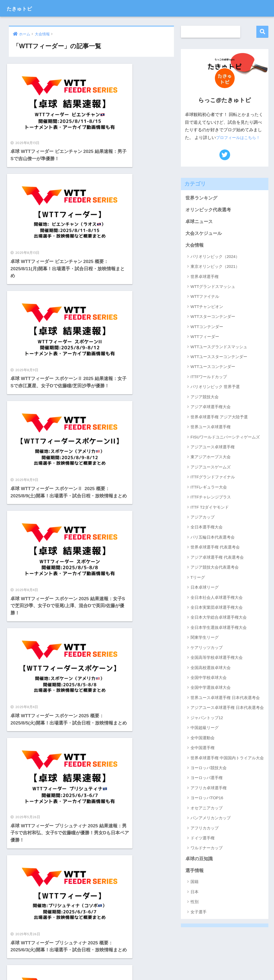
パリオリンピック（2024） (215, 257)
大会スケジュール (204, 234)
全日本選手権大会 (207, 528)
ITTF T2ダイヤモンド (210, 508)
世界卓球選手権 (205, 277)
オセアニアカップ (207, 808)
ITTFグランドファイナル (213, 478)
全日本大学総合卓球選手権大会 (219, 618)
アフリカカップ (205, 829)
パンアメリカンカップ (211, 819)
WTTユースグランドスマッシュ (219, 347)
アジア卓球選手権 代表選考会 (217, 558)
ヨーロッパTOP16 (207, 799)
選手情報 (195, 871)
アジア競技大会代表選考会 (215, 568)
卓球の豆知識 (199, 859)
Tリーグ (198, 578)
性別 (195, 903)
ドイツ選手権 (203, 838)
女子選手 (199, 913)
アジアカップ (203, 518)
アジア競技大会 (205, 397)
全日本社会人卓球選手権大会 (217, 598)
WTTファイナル (205, 297)
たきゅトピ (23, 8)
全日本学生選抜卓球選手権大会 (219, 628)
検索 (262, 32)
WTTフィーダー (205, 337)
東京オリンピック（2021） (215, 267)
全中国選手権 (203, 748)
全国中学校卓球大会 (209, 678)
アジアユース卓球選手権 (213, 447)
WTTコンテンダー (207, 327)
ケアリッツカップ (207, 648)
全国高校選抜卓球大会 (211, 668)
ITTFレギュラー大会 (209, 488)
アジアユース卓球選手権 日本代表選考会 (227, 708)
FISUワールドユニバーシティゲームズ (225, 438)
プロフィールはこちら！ (239, 138)
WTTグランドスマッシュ (213, 287)
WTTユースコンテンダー (213, 367)
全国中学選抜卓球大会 (211, 688)
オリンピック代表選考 (208, 210)
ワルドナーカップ (207, 849)
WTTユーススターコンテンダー (219, 357)
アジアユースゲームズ (211, 468)
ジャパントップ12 (207, 718)
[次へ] (144, 658)
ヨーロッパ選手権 (207, 778)
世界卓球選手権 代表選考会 (215, 548)
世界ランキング (201, 198)
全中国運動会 (203, 738)
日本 (195, 893)
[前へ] (39, 658)
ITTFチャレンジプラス (211, 498)
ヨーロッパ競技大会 (209, 768)
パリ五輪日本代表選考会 (213, 538)
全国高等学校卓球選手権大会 (217, 658)
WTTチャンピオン (207, 307)
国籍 (195, 883)
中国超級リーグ (205, 728)
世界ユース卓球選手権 (211, 427)
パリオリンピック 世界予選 (215, 387)
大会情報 (195, 246)
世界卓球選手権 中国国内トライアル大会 (227, 758)
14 (128, 658)
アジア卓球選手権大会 (211, 408)
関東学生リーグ (205, 638)
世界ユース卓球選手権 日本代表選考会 (225, 698)
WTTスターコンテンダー (213, 317)
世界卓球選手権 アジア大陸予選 (219, 417)
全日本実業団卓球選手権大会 (217, 608)
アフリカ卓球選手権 (209, 788)
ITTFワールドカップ (209, 377)
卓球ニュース (199, 222)
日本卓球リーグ (205, 588)
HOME (137, 958)
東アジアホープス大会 (211, 458)
